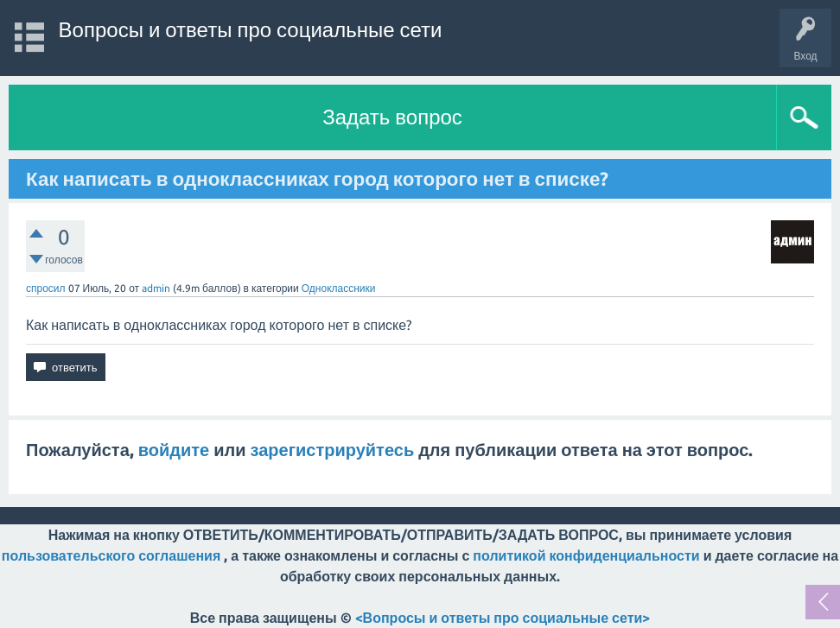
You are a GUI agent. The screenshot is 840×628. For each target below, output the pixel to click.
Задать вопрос (392, 117)
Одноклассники (339, 288)
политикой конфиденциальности (586, 555)
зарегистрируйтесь (333, 450)
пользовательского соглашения (111, 555)
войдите (174, 450)
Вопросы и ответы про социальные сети (251, 30)
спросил (46, 288)
